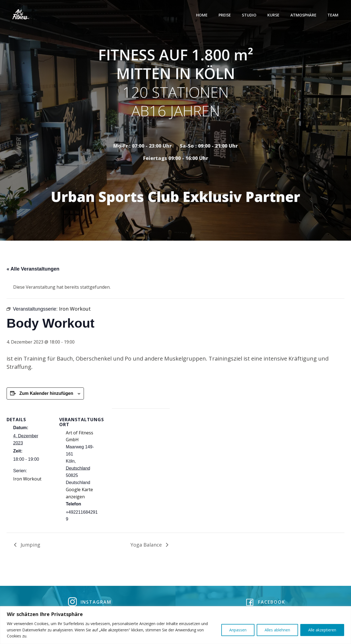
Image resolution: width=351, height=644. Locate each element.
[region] (175, 625)
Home (202, 15)
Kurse (274, 15)
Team (333, 15)
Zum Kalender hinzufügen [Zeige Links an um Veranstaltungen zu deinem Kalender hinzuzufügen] (46, 394)
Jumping (30, 546)
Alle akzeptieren (322, 630)
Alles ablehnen (277, 630)
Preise (225, 15)
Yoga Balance (147, 546)
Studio (250, 15)
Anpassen (238, 630)
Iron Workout (27, 480)
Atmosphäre (304, 15)
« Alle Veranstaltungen (33, 270)
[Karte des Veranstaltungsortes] (141, 447)
